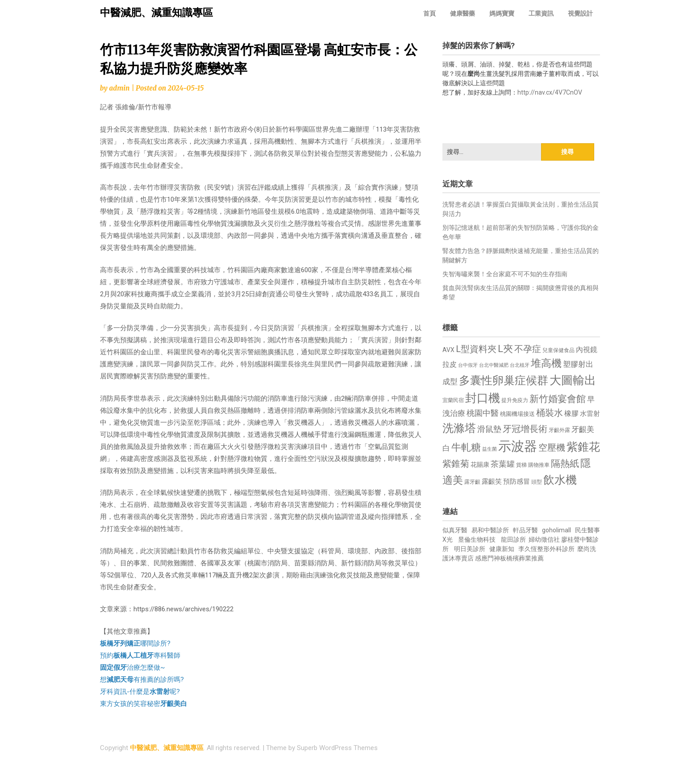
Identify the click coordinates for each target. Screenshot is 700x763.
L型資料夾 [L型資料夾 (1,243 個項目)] (476, 349)
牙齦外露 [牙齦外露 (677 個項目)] (559, 430)
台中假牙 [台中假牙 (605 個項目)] (468, 365)
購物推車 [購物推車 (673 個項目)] (539, 465)
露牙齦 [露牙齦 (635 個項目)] (472, 482)
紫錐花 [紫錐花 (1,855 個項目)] (583, 447)
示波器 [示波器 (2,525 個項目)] (518, 446)
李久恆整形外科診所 (547, 549)
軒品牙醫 (525, 530)
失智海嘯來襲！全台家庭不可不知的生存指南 (505, 274)
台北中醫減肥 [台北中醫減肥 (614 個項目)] (494, 365)
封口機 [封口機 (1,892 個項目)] (483, 398)
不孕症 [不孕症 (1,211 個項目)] (528, 349)
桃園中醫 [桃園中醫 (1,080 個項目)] (483, 413)
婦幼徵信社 (545, 539)
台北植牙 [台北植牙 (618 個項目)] (520, 365)
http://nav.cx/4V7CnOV (550, 92)
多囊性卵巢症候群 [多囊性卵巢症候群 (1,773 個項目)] (504, 380)
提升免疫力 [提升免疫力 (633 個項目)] (515, 400)
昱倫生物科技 (477, 539)
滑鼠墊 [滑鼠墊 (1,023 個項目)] (489, 429)
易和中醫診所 (490, 530)
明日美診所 (469, 549)
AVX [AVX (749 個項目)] (448, 350)
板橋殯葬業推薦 (522, 558)
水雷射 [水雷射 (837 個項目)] (590, 414)
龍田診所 (513, 539)
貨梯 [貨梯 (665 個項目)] (521, 465)
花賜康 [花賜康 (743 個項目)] (480, 464)
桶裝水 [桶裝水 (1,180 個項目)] (550, 413)
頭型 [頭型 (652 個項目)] (537, 482)
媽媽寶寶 (502, 13)
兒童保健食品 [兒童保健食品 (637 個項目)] (558, 350)
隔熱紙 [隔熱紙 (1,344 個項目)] (565, 463)
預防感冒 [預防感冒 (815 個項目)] (517, 481)
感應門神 (487, 558)
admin (119, 88)
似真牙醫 (455, 530)
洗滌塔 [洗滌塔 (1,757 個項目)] (459, 428)
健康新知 (502, 549)
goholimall (556, 530)
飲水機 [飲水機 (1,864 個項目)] (560, 480)
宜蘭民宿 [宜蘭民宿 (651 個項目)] (453, 400)
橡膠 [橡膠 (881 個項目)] (571, 413)
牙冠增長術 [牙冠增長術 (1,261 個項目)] (525, 429)
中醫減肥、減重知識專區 (156, 13)
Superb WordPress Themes (337, 748)
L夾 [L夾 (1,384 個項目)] (505, 349)
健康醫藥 (462, 13)
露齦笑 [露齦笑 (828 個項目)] (492, 481)
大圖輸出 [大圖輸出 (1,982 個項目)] (573, 380)
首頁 (429, 13)
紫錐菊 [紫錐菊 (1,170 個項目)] (456, 464)
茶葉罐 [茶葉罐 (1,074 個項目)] (503, 464)
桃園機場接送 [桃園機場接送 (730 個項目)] (517, 414)
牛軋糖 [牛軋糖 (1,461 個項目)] (466, 447)
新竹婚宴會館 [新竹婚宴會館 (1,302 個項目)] (558, 399)
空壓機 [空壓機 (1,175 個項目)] (552, 448)
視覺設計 (580, 13)
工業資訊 (541, 13)
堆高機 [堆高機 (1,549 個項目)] (546, 363)
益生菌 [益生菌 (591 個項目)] (490, 449)
